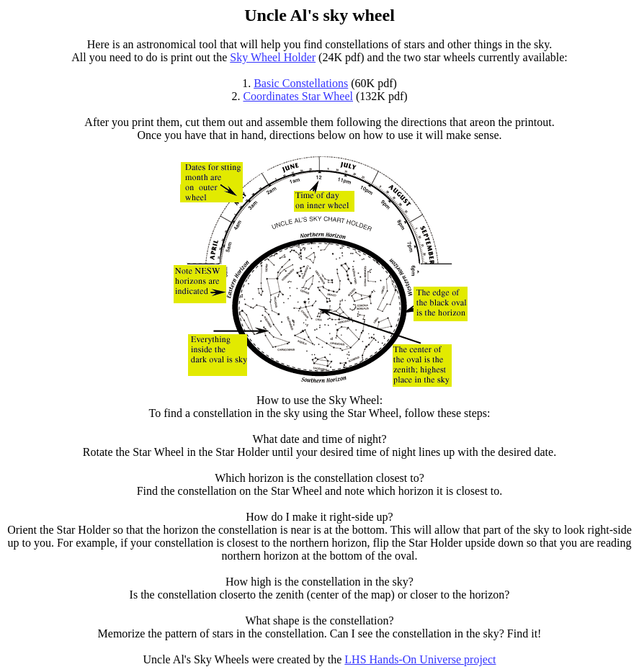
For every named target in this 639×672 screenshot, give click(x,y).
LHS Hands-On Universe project (420, 659)
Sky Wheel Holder (273, 57)
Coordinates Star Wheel (298, 96)
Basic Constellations (301, 83)
